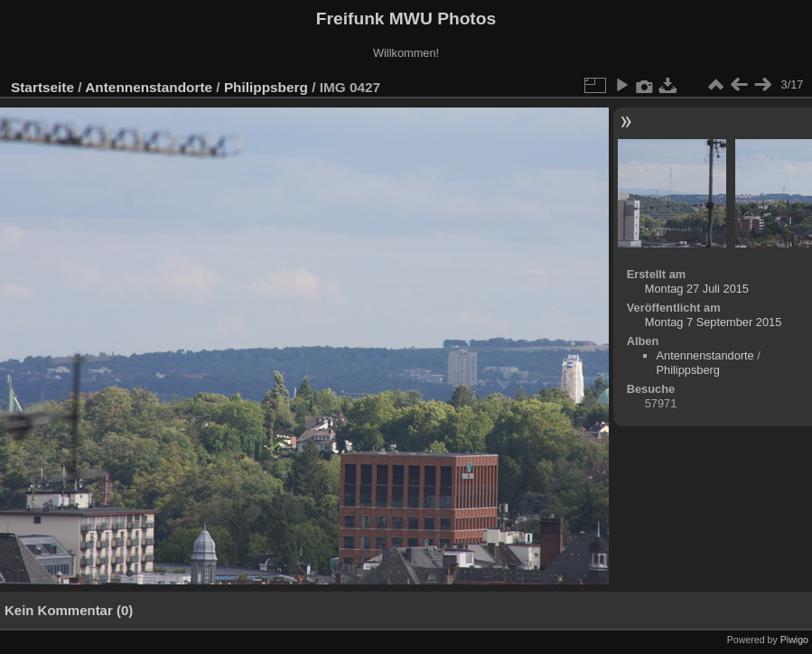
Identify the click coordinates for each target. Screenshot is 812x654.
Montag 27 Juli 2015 (697, 289)
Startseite (42, 87)
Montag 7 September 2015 (714, 322)
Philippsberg (266, 87)
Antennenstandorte (149, 87)
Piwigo (794, 640)
